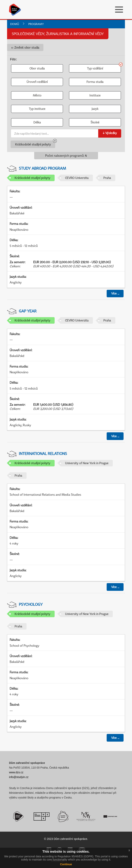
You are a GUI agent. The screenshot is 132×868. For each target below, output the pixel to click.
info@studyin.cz (19, 777)
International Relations (43, 453)
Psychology (31, 604)
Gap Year (28, 311)
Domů (15, 24)
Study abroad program (42, 168)
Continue (66, 864)
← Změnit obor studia (25, 47)
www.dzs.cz (16, 772)
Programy (36, 24)
